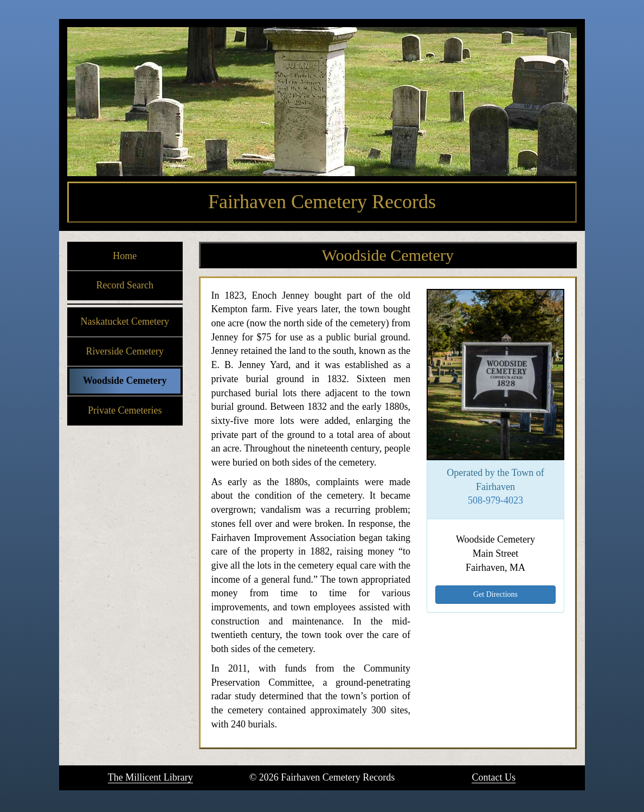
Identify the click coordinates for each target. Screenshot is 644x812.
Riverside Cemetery (125, 351)
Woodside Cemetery (125, 381)
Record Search (125, 285)
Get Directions (495, 594)
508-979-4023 (495, 500)
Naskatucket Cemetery (125, 321)
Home (125, 256)
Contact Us (494, 777)
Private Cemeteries (125, 410)
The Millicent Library (150, 777)
